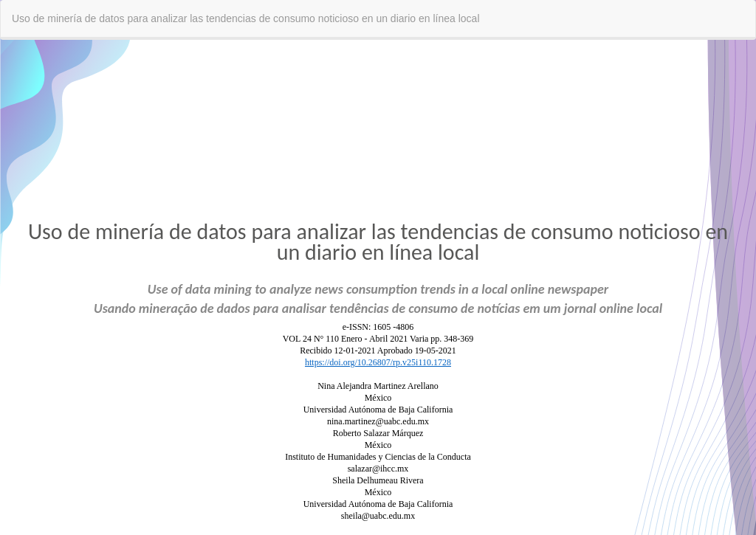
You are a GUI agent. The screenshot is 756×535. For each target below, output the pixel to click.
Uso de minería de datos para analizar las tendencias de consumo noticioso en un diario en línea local (246, 18)
